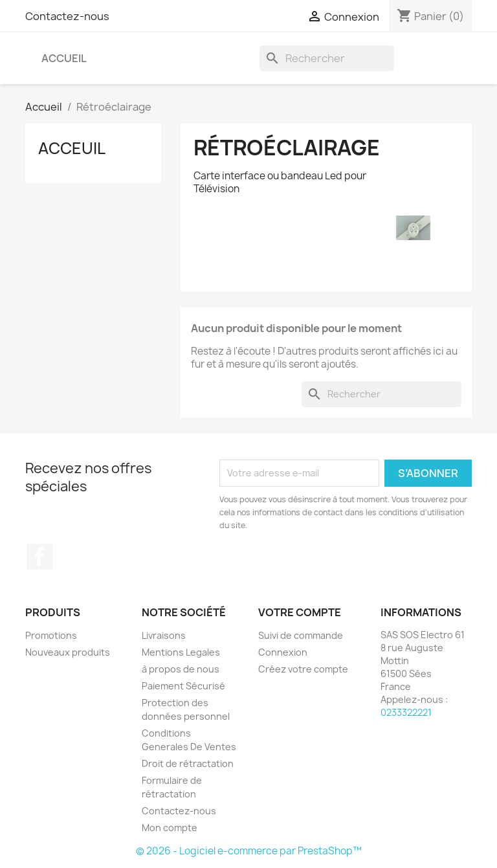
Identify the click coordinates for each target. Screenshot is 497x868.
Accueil (64, 58)
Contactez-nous (67, 16)
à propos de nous (181, 669)
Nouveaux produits (68, 652)
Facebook (39, 557)
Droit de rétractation (188, 763)
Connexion (283, 652)
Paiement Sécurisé (183, 686)
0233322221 (406, 712)
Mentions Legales (181, 652)
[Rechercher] (327, 58)
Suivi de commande (301, 635)
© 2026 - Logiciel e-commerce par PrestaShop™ (249, 851)
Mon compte (170, 828)
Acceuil (72, 148)
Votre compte (300, 612)
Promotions (51, 635)
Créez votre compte (303, 669)
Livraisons (164, 635)
